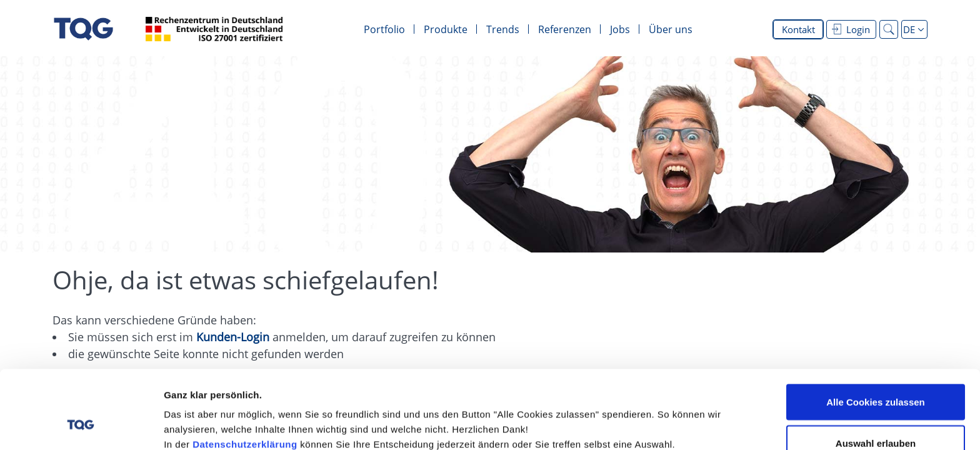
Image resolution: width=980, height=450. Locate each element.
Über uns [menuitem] (671, 29)
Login (851, 29)
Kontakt (798, 29)
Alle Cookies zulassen (876, 335)
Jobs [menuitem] (620, 29)
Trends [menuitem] (503, 29)
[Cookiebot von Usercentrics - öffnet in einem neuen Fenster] (81, 426)
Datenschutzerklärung (245, 377)
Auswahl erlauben (876, 376)
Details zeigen (665, 418)
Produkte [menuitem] (446, 29)
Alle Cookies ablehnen (876, 417)
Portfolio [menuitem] (384, 29)
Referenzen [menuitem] (565, 29)
